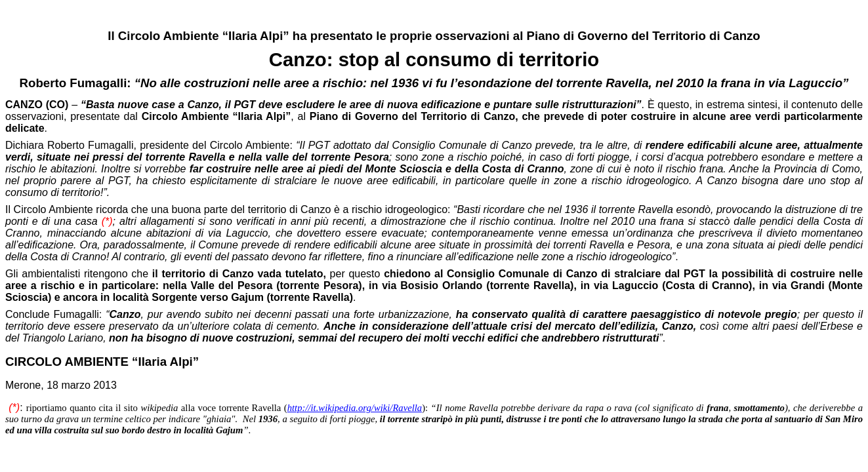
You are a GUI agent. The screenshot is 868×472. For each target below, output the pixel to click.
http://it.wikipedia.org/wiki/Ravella (355, 408)
